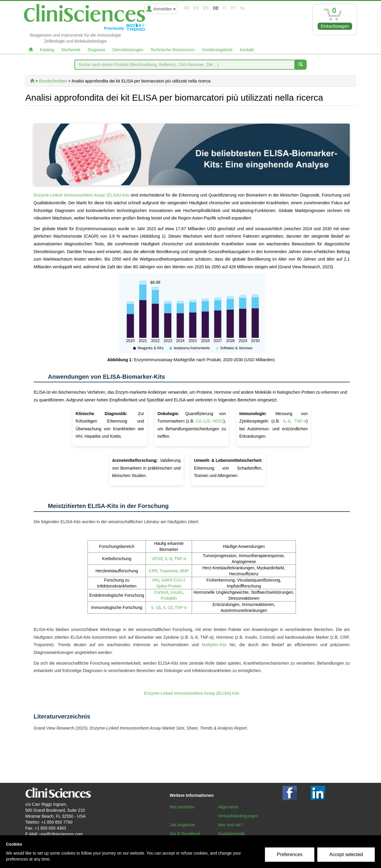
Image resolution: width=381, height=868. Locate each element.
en (196, 8)
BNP (185, 571)
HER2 (218, 421)
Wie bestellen (182, 807)
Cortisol (161, 592)
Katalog (47, 50)
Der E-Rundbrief (185, 834)
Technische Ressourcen (173, 50)
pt (233, 8)
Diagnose (97, 50)
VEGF (157, 559)
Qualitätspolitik (231, 834)
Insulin (177, 592)
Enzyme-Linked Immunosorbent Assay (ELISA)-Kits (81, 195)
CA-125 (203, 421)
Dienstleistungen (128, 50)
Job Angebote (182, 825)
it (225, 8)
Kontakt (247, 50)
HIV (156, 580)
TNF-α (300, 421)
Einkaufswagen (335, 26)
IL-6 (287, 421)
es (206, 8)
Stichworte (71, 50)
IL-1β (156, 607)
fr (186, 8)
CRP (153, 571)
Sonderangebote (217, 50)
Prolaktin (169, 598)
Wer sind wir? (231, 825)
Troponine (169, 571)
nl (243, 8)
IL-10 (168, 607)
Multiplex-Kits (214, 645)
